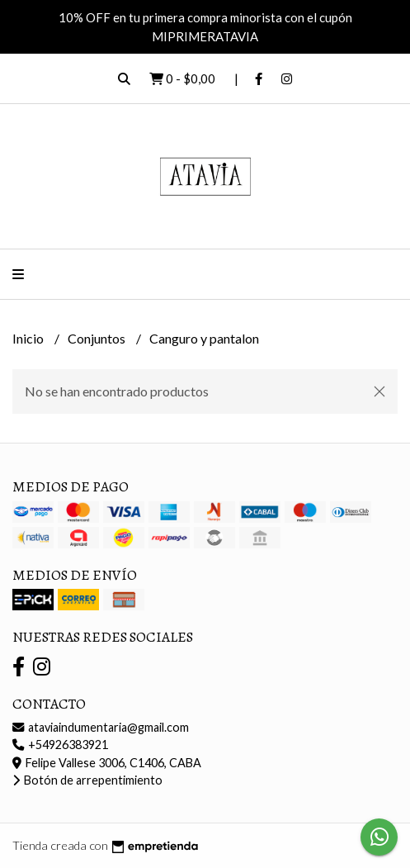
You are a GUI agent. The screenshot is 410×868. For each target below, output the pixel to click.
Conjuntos (98, 338)
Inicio (29, 338)
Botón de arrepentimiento (87, 780)
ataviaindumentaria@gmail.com (101, 727)
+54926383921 (60, 745)
